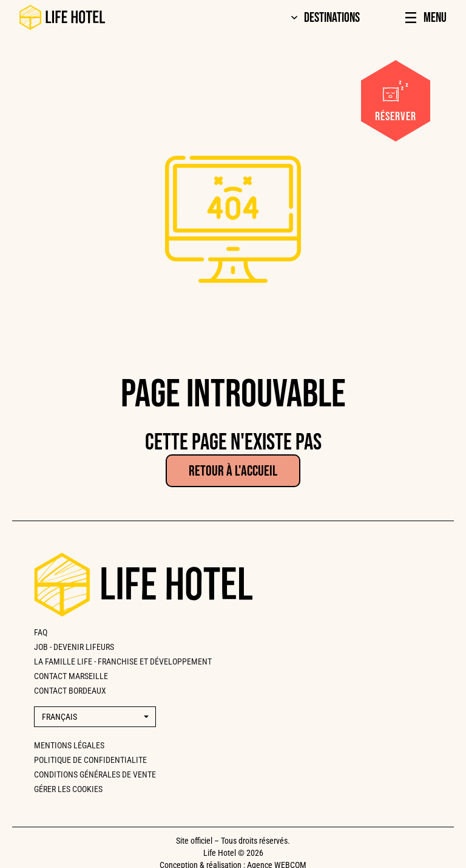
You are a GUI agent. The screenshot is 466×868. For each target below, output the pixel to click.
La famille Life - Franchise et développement (123, 661)
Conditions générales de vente (95, 774)
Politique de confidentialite (90, 760)
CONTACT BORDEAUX (70, 691)
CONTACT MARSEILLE (71, 676)
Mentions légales (69, 745)
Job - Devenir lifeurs (74, 647)
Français (59, 717)
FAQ (41, 632)
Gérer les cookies (68, 789)
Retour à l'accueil (233, 471)
